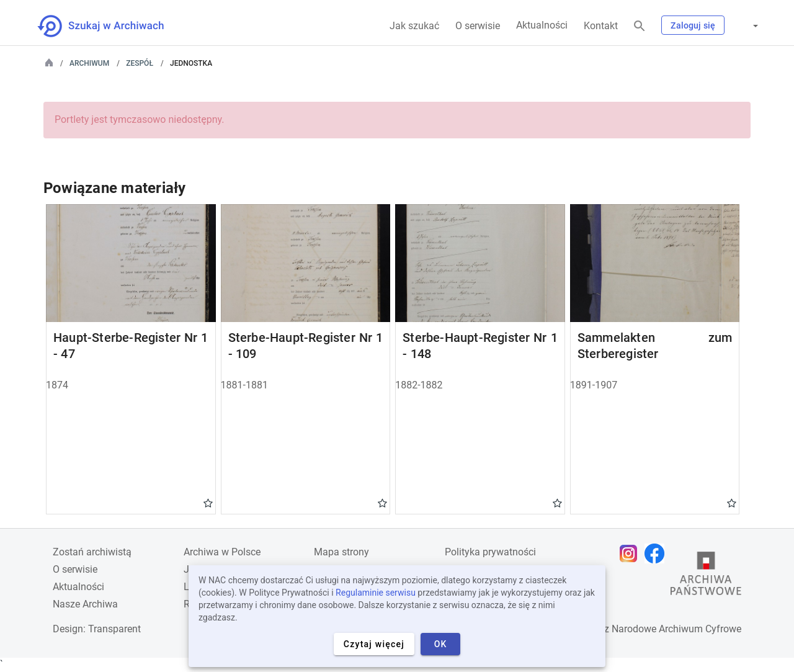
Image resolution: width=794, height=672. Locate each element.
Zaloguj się (693, 25)
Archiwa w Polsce (222, 552)
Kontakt (601, 26)
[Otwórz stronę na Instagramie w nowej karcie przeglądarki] (631, 553)
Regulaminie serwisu (376, 593)
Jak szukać (414, 26)
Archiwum (89, 63)
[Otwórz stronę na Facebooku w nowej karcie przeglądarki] (658, 553)
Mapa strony (341, 552)
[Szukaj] (640, 26)
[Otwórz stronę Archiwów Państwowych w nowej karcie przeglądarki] (706, 576)
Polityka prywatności (490, 552)
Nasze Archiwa (85, 604)
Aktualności (542, 25)
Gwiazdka (208, 503)
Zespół (140, 63)
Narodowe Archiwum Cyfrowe (676, 629)
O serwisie (478, 26)
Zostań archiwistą (92, 552)
